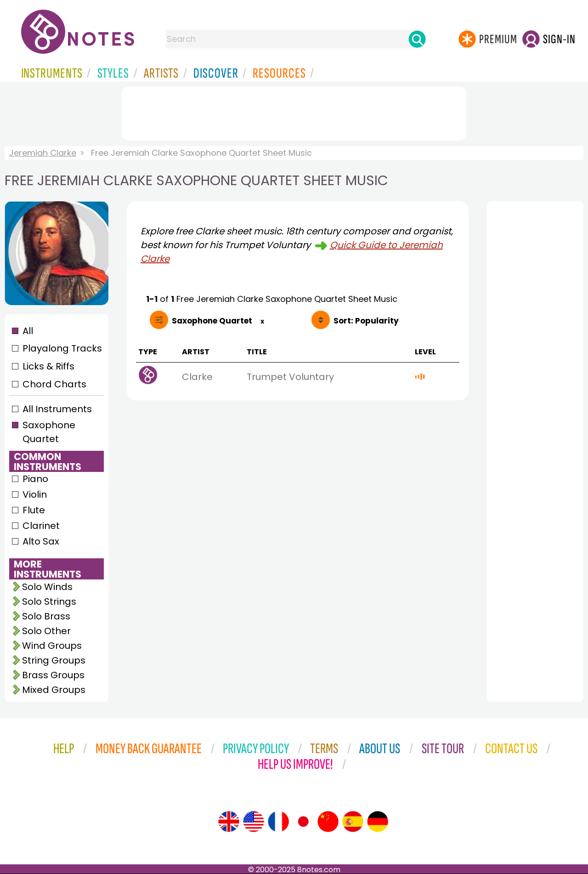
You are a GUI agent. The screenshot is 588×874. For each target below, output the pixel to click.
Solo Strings (49, 602)
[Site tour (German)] (378, 822)
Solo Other (46, 631)
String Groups (54, 660)
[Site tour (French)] (278, 822)
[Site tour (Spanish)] (353, 822)
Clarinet (41, 526)
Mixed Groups (54, 690)
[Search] (417, 39)
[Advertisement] (294, 112)
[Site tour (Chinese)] (328, 822)
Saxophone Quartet (49, 432)
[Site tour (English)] (229, 822)
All (28, 331)
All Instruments (57, 409)
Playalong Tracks (62, 348)
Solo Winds (47, 587)
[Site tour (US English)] (254, 822)
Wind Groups (52, 646)
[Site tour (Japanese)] (303, 822)
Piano (35, 479)
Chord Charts (54, 384)
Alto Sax (41, 541)
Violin (35, 494)
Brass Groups (53, 675)
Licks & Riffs (48, 366)
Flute (34, 510)
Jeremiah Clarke (43, 153)
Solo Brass (46, 616)
